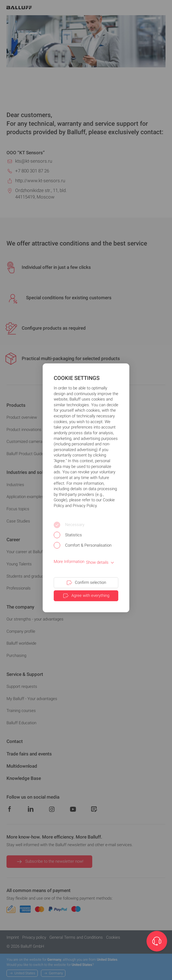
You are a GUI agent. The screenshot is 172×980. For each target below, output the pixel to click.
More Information (69, 562)
